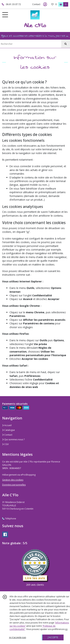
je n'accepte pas (18, 637)
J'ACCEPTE (53, 637)
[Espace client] (45, 4)
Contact (36, 4)
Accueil (7, 425)
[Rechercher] (66, 44)
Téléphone (9, 519)
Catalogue (9, 430)
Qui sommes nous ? (13, 439)
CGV (5, 444)
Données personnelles (14, 485)
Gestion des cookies (13, 480)
